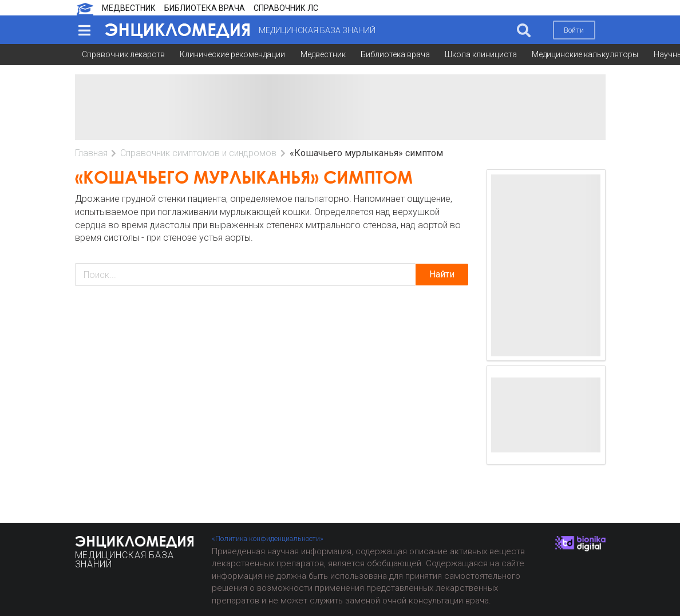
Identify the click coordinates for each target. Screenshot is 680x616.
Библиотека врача (395, 54)
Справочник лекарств (123, 54)
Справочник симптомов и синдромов (198, 153)
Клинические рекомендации (232, 54)
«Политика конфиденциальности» (268, 538)
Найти (442, 274)
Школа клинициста (481, 54)
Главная (91, 153)
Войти (574, 30)
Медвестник (323, 54)
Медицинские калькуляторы (585, 54)
